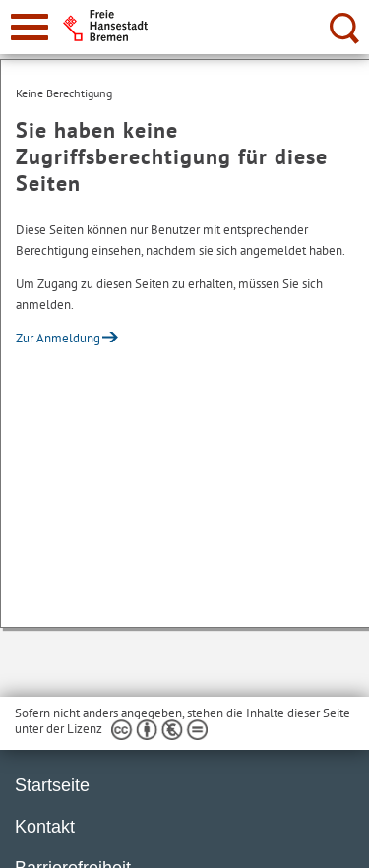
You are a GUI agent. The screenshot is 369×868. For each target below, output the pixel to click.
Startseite (52, 785)
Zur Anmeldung (58, 338)
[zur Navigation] (30, 27)
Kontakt (45, 827)
